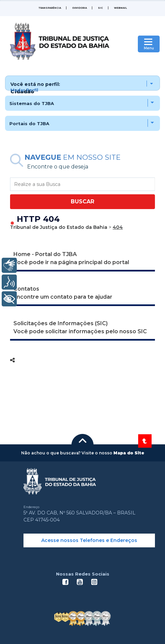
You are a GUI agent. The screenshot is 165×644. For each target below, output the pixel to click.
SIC (100, 8)
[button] (82, 83)
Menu (149, 48)
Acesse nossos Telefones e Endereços (89, 540)
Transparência (50, 8)
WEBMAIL (120, 8)
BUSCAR (82, 202)
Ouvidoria (79, 8)
